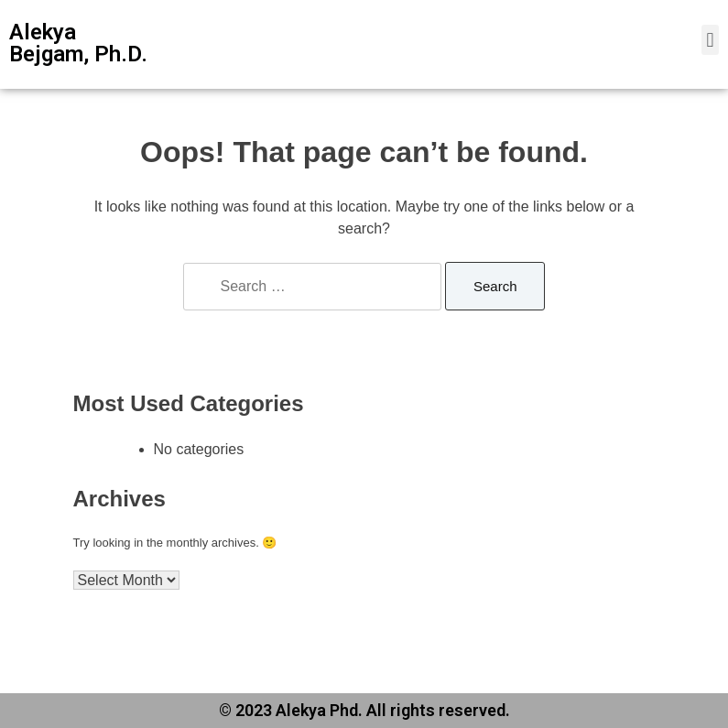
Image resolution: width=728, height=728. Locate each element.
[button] (710, 40)
